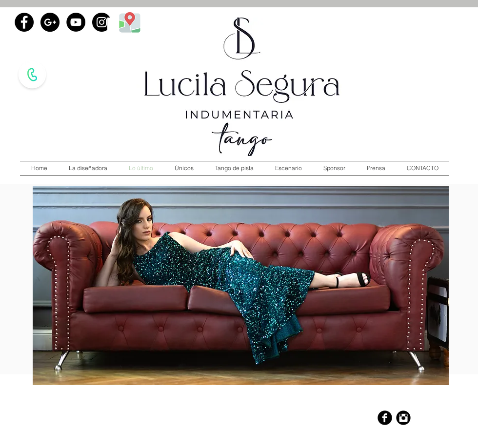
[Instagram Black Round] (403, 418)
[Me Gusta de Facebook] (76, 53)
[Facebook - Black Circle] (24, 22)
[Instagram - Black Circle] (102, 22)
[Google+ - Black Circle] (50, 22)
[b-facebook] (385, 418)
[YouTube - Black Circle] (76, 22)
